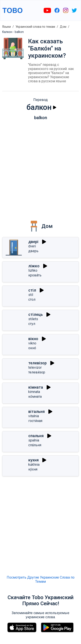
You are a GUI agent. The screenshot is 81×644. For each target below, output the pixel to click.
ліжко (34, 266)
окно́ (32, 348)
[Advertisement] (40, 167)
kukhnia (34, 465)
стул (32, 324)
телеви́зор (37, 372)
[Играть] (55, 107)
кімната (36, 387)
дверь (33, 251)
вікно (33, 339)
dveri (32, 246)
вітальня (37, 411)
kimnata (34, 392)
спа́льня (35, 445)
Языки (6, 27)
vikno (32, 343)
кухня (33, 460)
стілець (36, 314)
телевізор (37, 363)
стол (32, 299)
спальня (36, 436)
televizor (35, 367)
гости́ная (35, 421)
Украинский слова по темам (35, 27)
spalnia (34, 440)
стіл (32, 290)
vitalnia (34, 416)
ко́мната (35, 397)
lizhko (33, 270)
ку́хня (33, 469)
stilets (33, 319)
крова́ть (35, 275)
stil (31, 295)
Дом (63, 27)
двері (33, 242)
